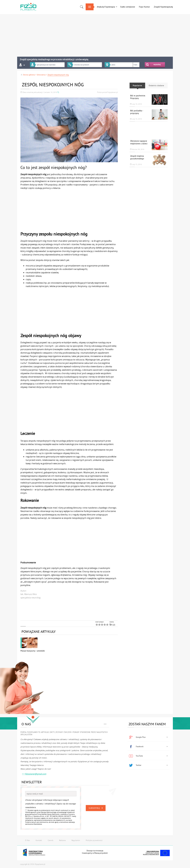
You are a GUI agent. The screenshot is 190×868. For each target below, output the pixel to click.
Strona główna (28, 75)
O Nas (27, 840)
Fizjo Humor (144, 7)
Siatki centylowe (128, 7)
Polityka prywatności (94, 840)
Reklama (62, 840)
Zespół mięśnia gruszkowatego (137, 157)
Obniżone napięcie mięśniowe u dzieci (139, 142)
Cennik (51, 840)
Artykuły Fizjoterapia (106, 7)
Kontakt (39, 840)
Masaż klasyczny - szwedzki (33, 651)
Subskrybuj (96, 808)
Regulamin (76, 840)
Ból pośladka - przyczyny (137, 112)
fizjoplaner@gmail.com (34, 774)
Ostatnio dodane (156, 86)
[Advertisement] (80, 34)
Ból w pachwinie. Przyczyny (138, 97)
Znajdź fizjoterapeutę (163, 7)
